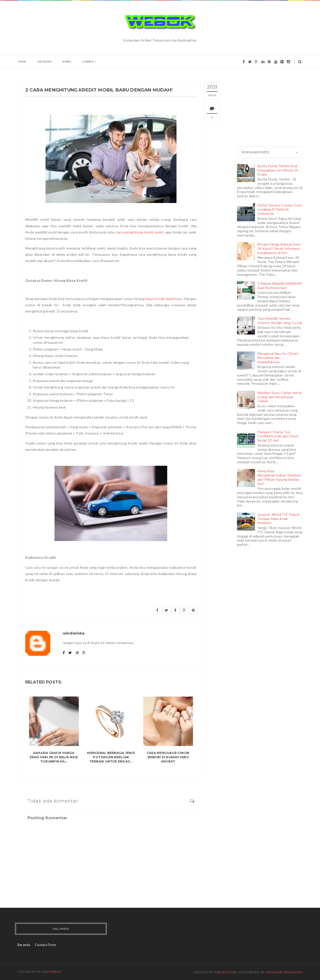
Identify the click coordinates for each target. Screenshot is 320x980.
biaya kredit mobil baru (164, 299)
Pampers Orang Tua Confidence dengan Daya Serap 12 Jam (278, 436)
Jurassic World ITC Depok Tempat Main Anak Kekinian (279, 519)
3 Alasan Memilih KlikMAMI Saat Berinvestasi (279, 285)
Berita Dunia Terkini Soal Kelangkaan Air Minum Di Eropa (278, 170)
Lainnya (85, 62)
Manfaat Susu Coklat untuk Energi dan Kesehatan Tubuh (280, 397)
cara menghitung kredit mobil (140, 232)
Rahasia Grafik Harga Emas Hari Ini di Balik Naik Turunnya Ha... (54, 757)
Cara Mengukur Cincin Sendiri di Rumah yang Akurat (168, 757)
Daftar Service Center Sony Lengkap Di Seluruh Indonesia (280, 209)
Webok (54, 972)
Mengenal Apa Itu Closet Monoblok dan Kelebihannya (278, 358)
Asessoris (43, 62)
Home (22, 62)
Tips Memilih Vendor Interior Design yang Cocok (280, 320)
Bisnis (65, 62)
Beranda (24, 945)
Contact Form (45, 945)
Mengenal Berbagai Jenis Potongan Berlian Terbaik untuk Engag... (111, 757)
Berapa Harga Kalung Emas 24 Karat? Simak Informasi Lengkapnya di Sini (279, 248)
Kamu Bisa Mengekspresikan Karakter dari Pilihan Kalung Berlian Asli (279, 477)
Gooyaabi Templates (284, 972)
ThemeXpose (225, 972)
